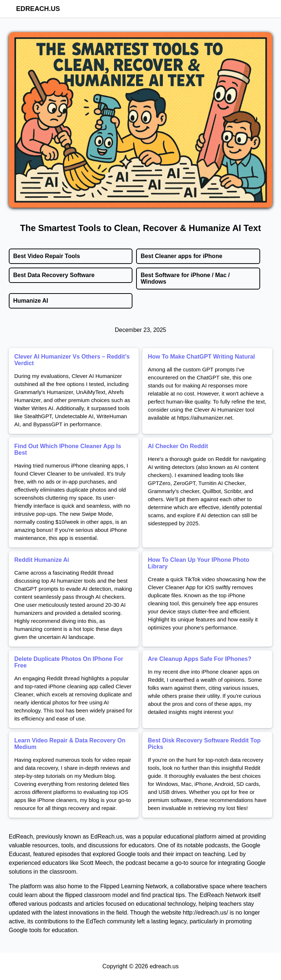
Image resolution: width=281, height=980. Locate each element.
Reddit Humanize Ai (42, 560)
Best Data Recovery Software (54, 275)
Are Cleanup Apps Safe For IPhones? (200, 659)
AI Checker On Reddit (178, 446)
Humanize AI (31, 301)
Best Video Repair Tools (47, 256)
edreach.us (38, 9)
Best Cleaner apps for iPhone (181, 256)
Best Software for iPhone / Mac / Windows (185, 278)
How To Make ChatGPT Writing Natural (201, 357)
